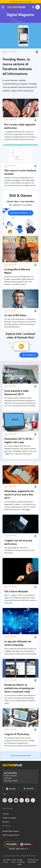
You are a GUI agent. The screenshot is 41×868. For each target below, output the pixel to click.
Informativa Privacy (7, 861)
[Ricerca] (34, 7)
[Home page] (16, 7)
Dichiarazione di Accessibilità (33, 861)
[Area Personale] (38, 7)
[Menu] (3, 7)
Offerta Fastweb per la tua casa (22, 2)
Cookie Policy (14, 861)
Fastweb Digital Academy (11, 831)
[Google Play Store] (29, 789)
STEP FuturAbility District (11, 835)
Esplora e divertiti (19, 213)
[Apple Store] (11, 789)
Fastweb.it (6, 822)
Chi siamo (6, 814)
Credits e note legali (9, 818)
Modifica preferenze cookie (21, 862)
